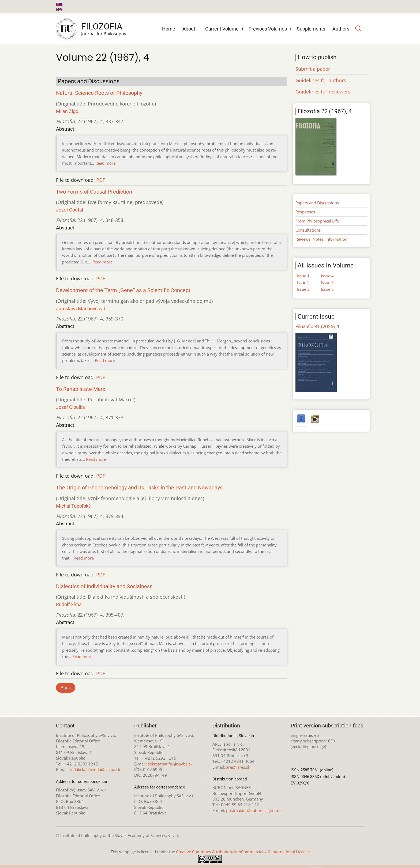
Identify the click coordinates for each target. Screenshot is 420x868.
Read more (105, 163)
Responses (305, 212)
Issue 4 (327, 276)
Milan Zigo (67, 111)
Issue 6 (327, 289)
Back (66, 688)
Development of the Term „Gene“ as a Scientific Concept (123, 290)
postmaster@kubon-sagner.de (254, 810)
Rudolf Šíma (69, 604)
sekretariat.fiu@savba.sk (170, 764)
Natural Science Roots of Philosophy (99, 93)
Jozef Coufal (70, 210)
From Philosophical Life (317, 221)
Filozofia (102, 27)
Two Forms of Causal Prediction (94, 192)
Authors (341, 29)
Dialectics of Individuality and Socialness (104, 586)
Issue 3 (303, 289)
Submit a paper (313, 69)
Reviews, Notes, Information (321, 239)
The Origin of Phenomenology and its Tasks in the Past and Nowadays (139, 488)
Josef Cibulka (70, 407)
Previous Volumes (268, 29)
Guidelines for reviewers (323, 92)
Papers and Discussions (317, 203)
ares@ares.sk (238, 767)
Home (169, 29)
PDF (101, 180)
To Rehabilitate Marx (81, 389)
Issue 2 (303, 282)
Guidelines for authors (321, 80)
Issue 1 (303, 276)
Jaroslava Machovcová (81, 309)
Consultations (308, 230)
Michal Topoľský (73, 506)
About (189, 29)
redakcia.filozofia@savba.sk (95, 769)
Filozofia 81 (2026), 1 (318, 327)
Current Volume (222, 29)
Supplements (311, 29)
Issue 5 (327, 282)
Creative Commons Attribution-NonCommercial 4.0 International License (243, 852)
